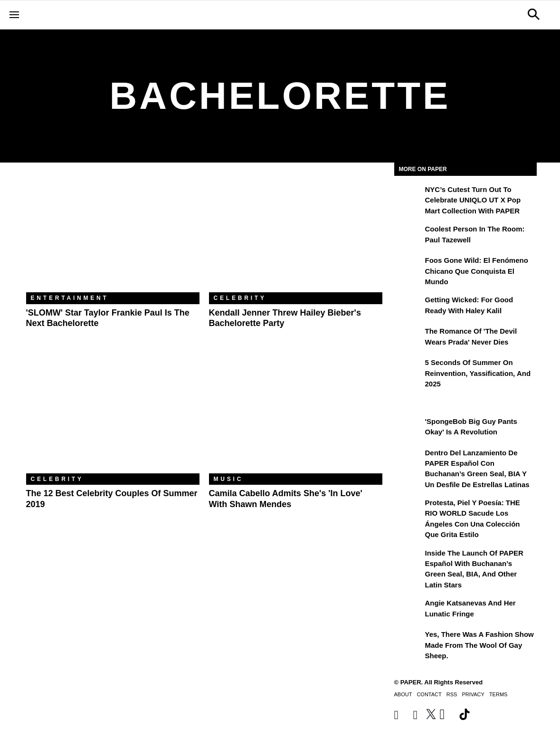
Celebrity (240, 298)
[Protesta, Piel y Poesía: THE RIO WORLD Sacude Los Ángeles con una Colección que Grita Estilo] (408, 509)
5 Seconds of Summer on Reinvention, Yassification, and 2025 (478, 373)
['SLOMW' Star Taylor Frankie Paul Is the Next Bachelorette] (113, 235)
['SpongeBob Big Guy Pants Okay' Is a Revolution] (408, 428)
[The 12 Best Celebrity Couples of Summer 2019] (113, 416)
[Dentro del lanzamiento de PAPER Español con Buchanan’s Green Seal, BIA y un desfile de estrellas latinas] (408, 460)
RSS (452, 694)
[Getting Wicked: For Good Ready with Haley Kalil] (408, 307)
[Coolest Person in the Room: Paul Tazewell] (408, 236)
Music (229, 479)
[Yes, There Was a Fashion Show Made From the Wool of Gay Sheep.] (408, 641)
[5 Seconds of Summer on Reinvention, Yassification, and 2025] (408, 369)
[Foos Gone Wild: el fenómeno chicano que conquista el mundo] (408, 267)
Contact (429, 694)
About (403, 694)
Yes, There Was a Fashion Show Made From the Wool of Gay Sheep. (479, 645)
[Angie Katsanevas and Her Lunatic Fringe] (408, 610)
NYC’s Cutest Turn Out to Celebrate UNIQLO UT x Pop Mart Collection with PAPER (473, 200)
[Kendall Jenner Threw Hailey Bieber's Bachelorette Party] (296, 235)
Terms (498, 694)
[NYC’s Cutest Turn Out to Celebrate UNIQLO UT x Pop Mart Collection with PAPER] (408, 196)
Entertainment (70, 298)
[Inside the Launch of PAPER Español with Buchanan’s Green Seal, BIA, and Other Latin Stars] (408, 560)
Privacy (473, 694)
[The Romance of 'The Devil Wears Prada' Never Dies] (408, 338)
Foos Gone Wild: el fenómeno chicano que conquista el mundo (477, 271)
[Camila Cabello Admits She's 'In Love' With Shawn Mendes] (296, 416)
